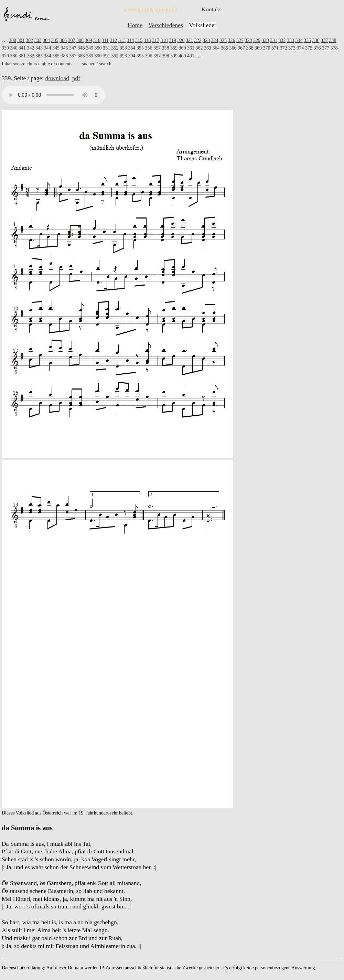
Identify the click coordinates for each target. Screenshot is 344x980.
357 (157, 48)
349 (90, 48)
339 (5, 48)
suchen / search (97, 64)
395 (140, 56)
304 (46, 40)
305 (55, 40)
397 (157, 56)
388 (81, 56)
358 (166, 48)
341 (22, 48)
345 (56, 48)
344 (48, 48)
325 (223, 40)
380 (14, 56)
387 (73, 56)
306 (63, 40)
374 (300, 48)
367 (241, 48)
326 (231, 40)
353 (123, 48)
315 (139, 40)
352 (115, 48)
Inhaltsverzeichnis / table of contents (37, 64)
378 (334, 48)
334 (299, 40)
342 (31, 48)
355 (140, 48)
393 (123, 56)
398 (166, 56)
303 (38, 40)
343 (39, 48)
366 (233, 48)
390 (98, 56)
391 (106, 56)
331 (274, 40)
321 (189, 40)
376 (317, 48)
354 (132, 48)
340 (14, 48)
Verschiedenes (166, 25)
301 (21, 40)
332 (282, 40)
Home (135, 25)
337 (324, 40)
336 (316, 40)
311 (105, 40)
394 (132, 56)
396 (149, 56)
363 (208, 48)
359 (174, 48)
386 (64, 56)
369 (258, 48)
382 (31, 56)
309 (89, 40)
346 (64, 48)
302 (29, 40)
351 (106, 48)
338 (332, 40)
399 (174, 56)
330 (265, 40)
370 (267, 48)
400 (182, 56)
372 (284, 48)
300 (13, 40)
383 (39, 56)
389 (90, 56)
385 (56, 56)
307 (72, 40)
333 (291, 40)
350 (98, 48)
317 (156, 40)
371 (275, 48)
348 (81, 48)
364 (216, 48)
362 (199, 48)
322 (198, 40)
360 (182, 48)
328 (248, 40)
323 (206, 40)
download (57, 78)
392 (115, 56)
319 (173, 40)
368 (250, 48)
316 (147, 40)
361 (191, 48)
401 (191, 56)
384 (48, 56)
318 (164, 40)
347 (73, 48)
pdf (76, 78)
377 (326, 48)
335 (307, 40)
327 (240, 40)
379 (5, 56)
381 (22, 56)
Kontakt (211, 9)
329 (257, 40)
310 (97, 40)
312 (113, 40)
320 (181, 40)
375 (309, 48)
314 (130, 40)
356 (149, 48)
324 (214, 40)
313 (122, 40)
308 (80, 40)
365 (224, 48)
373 (292, 48)
